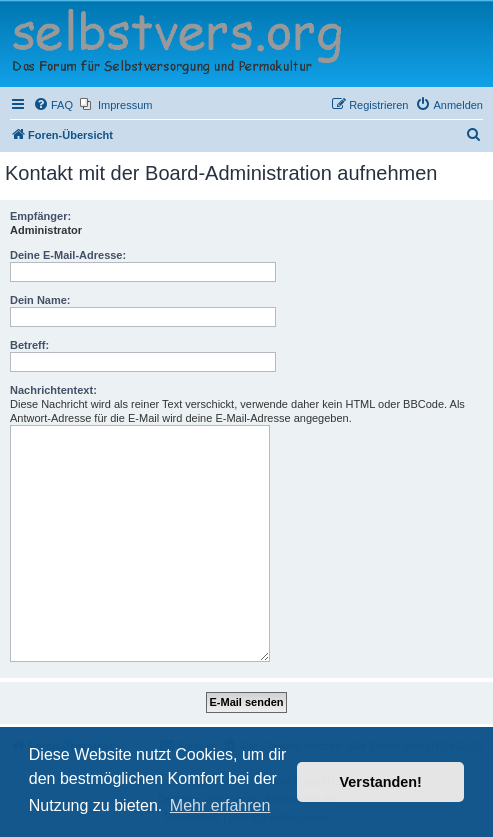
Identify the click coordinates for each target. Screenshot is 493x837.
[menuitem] (53, 105)
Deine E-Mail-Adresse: (68, 255)
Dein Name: (40, 300)
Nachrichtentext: (53, 390)
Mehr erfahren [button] (220, 805)
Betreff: (29, 345)
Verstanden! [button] (381, 782)
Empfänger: (40, 216)
